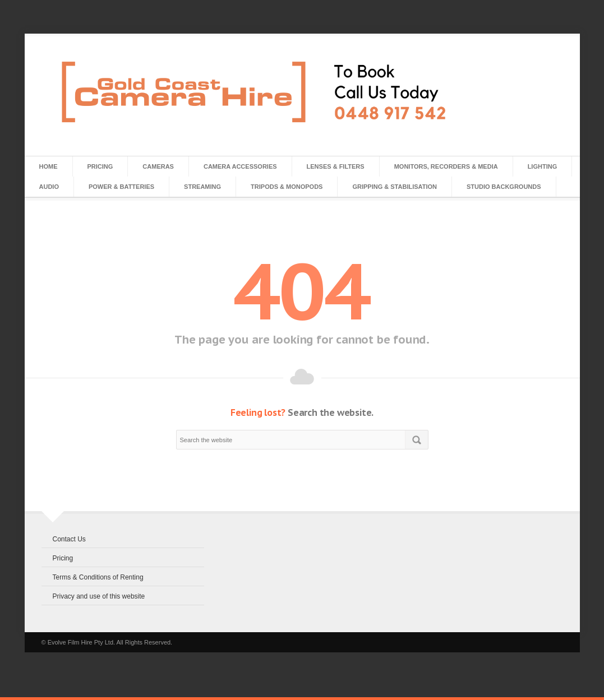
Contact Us (69, 539)
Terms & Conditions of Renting (98, 577)
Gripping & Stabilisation (395, 187)
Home (49, 166)
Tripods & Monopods (287, 187)
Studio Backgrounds (504, 187)
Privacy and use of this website (99, 596)
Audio (49, 187)
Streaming (202, 187)
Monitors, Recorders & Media (446, 166)
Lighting (543, 166)
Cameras (158, 166)
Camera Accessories (240, 166)
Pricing (100, 166)
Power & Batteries (121, 187)
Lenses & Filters (336, 166)
